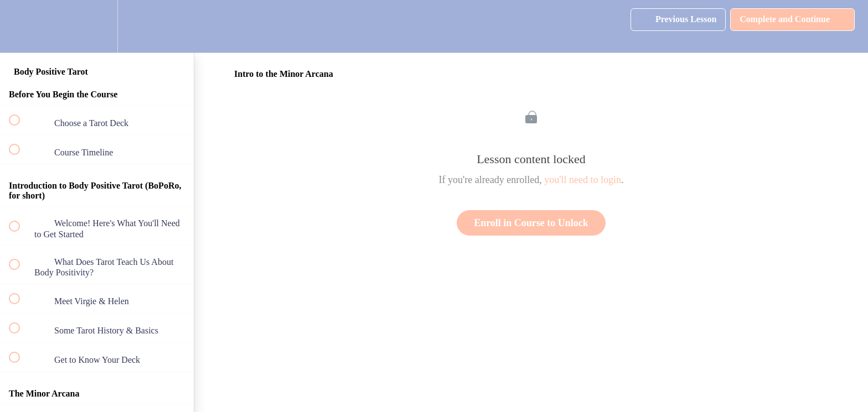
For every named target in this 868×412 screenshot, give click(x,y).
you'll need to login (583, 180)
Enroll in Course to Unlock (531, 223)
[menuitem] (97, 26)
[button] (20, 26)
